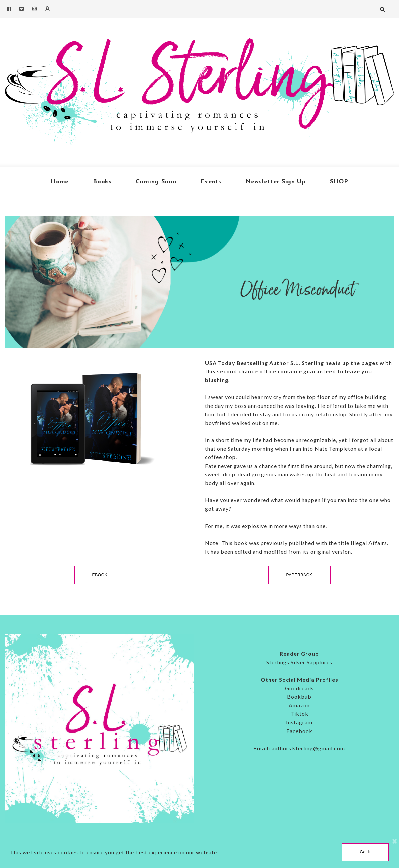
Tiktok (299, 714)
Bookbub (299, 696)
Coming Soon (156, 182)
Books (102, 182)
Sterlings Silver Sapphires (299, 662)
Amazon (299, 705)
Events (211, 182)
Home (60, 182)
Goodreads (299, 688)
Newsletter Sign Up (276, 182)
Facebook (299, 731)
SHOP (339, 182)
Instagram (299, 722)
